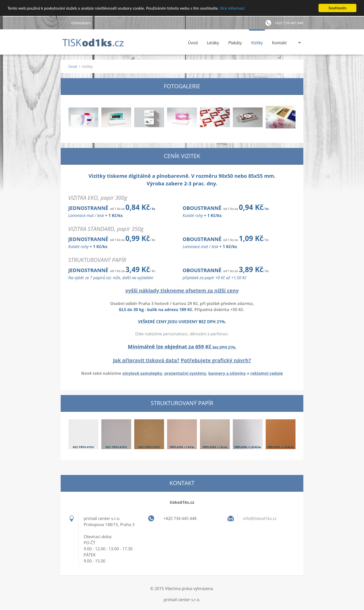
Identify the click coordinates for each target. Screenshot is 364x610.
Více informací (232, 8)
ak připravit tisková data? (147, 360)
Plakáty (235, 43)
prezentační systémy (185, 373)
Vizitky (257, 43)
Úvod (193, 43)
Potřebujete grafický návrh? (216, 360)
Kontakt (279, 43)
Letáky (213, 43)
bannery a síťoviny (227, 373)
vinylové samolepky (142, 373)
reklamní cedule (267, 373)
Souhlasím (338, 8)
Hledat (64, 23)
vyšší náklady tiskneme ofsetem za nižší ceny (182, 290)
